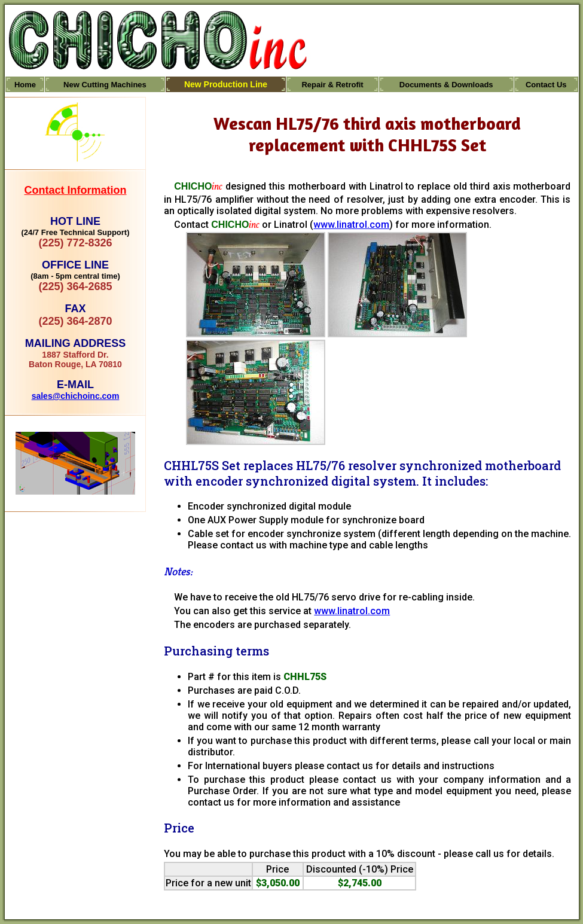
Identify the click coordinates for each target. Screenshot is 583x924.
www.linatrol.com (351, 225)
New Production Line (226, 84)
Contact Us (546, 85)
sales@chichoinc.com (76, 396)
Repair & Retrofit (332, 85)
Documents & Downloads (446, 85)
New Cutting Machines (105, 85)
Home (25, 85)
